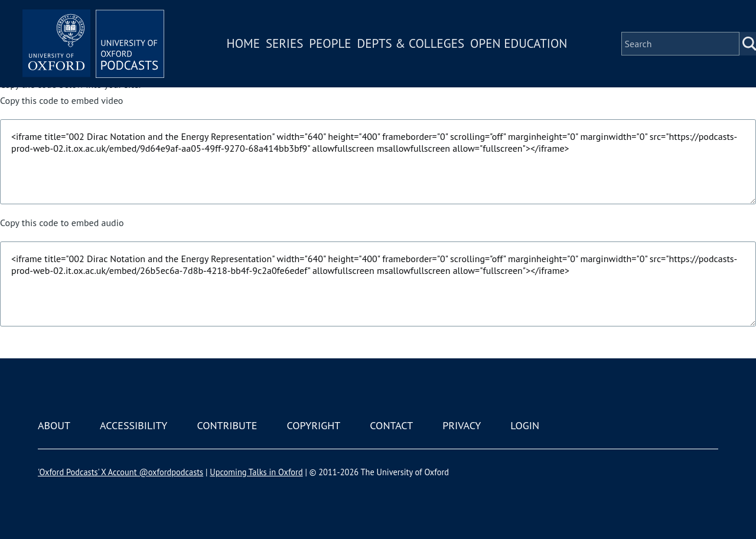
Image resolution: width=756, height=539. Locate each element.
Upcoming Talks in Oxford (256, 472)
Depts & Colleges (411, 43)
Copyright (313, 425)
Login (525, 425)
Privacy (462, 425)
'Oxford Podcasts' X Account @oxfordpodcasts (120, 472)
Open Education (519, 43)
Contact (391, 425)
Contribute (227, 425)
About (54, 425)
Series (284, 43)
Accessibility (133, 425)
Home (243, 43)
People (330, 43)
